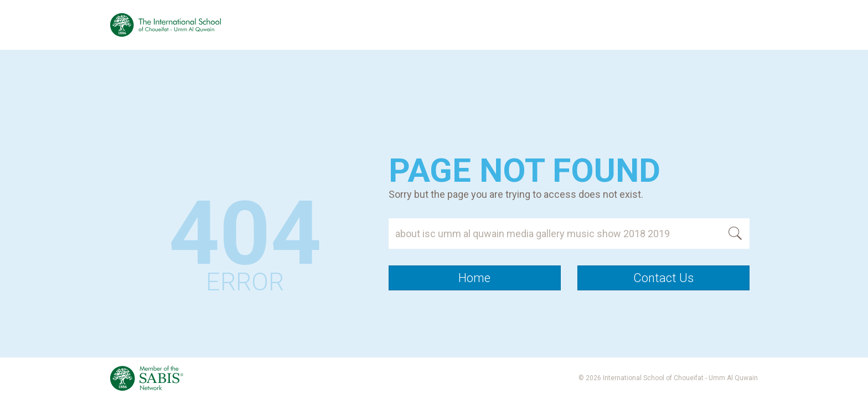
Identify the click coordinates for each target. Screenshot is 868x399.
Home (474, 278)
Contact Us (663, 278)
